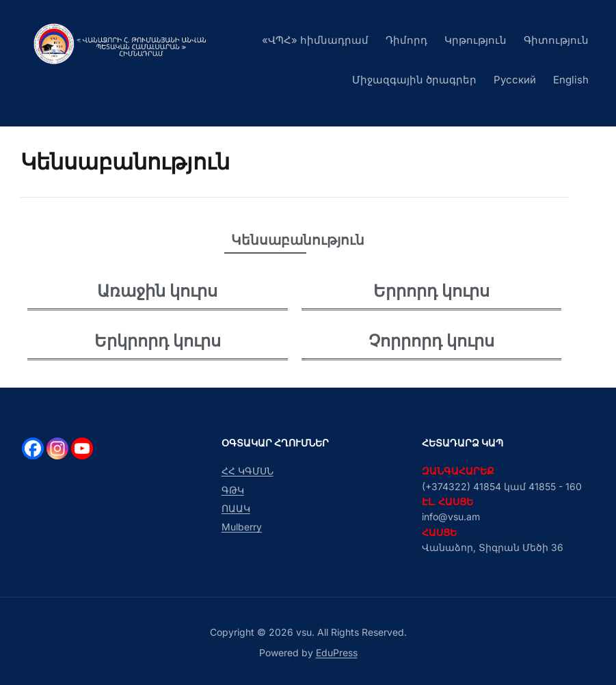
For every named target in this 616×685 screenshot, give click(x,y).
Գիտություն (556, 40)
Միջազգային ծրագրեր (414, 80)
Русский (515, 80)
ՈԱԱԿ (236, 508)
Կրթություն (476, 40)
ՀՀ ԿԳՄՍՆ (247, 471)
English (571, 80)
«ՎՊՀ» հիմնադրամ (315, 40)
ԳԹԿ (233, 490)
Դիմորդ (406, 40)
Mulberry (242, 527)
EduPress (337, 653)
